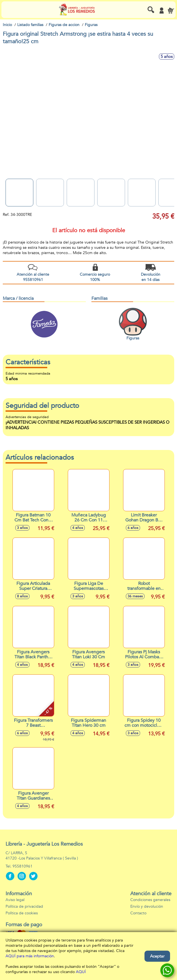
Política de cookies (22, 913)
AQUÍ (81, 972)
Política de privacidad (24, 906)
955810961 (23, 866)
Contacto (138, 913)
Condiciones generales (150, 900)
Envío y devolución (147, 906)
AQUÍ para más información (30, 956)
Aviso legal (15, 900)
